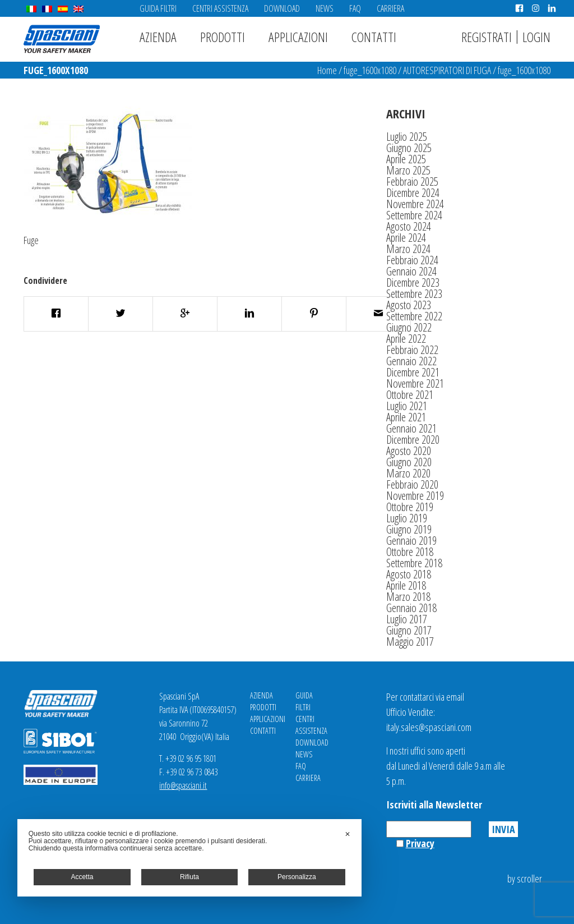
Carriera (390, 8)
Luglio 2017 (407, 619)
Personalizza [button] (297, 877)
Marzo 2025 (408, 170)
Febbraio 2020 (412, 484)
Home (327, 70)
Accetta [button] (82, 877)
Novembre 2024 (415, 204)
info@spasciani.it (183, 785)
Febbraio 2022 (412, 350)
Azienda (158, 37)
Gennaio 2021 (411, 428)
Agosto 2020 (409, 451)
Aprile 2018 (406, 585)
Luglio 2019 (407, 518)
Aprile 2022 (406, 339)
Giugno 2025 (409, 148)
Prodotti (223, 37)
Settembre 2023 (414, 294)
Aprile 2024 (406, 238)
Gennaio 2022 (411, 361)
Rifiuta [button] (189, 877)
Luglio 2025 (407, 137)
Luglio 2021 (407, 406)
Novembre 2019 (415, 496)
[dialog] (189, 858)
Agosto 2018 (409, 574)
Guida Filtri (158, 8)
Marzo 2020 (408, 473)
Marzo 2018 (408, 597)
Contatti (374, 37)
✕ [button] (348, 834)
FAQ (355, 8)
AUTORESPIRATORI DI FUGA (447, 70)
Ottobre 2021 (410, 395)
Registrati (487, 37)
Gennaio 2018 (411, 608)
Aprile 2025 (406, 159)
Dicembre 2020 (413, 440)
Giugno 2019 (409, 529)
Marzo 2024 (408, 249)
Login (536, 37)
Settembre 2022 (414, 316)
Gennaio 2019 (411, 541)
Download (282, 8)
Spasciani (62, 39)
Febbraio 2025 (412, 181)
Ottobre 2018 (410, 552)
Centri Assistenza (220, 8)
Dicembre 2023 (413, 282)
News (325, 8)
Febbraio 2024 (412, 260)
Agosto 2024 (409, 226)
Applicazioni (298, 37)
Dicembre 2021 (413, 372)
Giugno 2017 (409, 630)
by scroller (525, 879)
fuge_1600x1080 (370, 70)
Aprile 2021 (406, 417)
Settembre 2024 (414, 215)
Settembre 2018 (414, 563)
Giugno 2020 (409, 462)
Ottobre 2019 (410, 507)
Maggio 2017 (410, 642)
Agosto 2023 (409, 305)
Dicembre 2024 (413, 193)
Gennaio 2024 (411, 271)
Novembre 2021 (415, 383)
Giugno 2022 (409, 327)
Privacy (420, 843)
